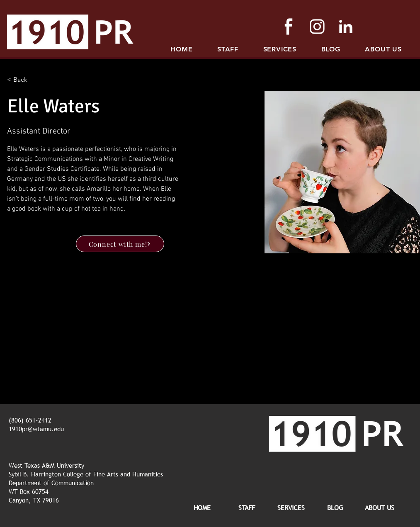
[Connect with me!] (120, 244)
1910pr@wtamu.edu (36, 429)
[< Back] (23, 80)
